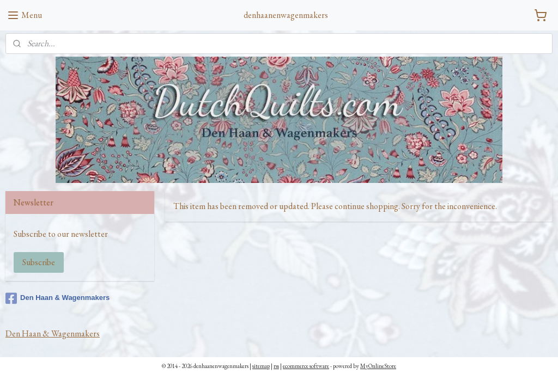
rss (276, 366)
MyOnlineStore (378, 366)
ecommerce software (306, 366)
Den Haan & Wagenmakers (57, 298)
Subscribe (39, 262)
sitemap (261, 366)
